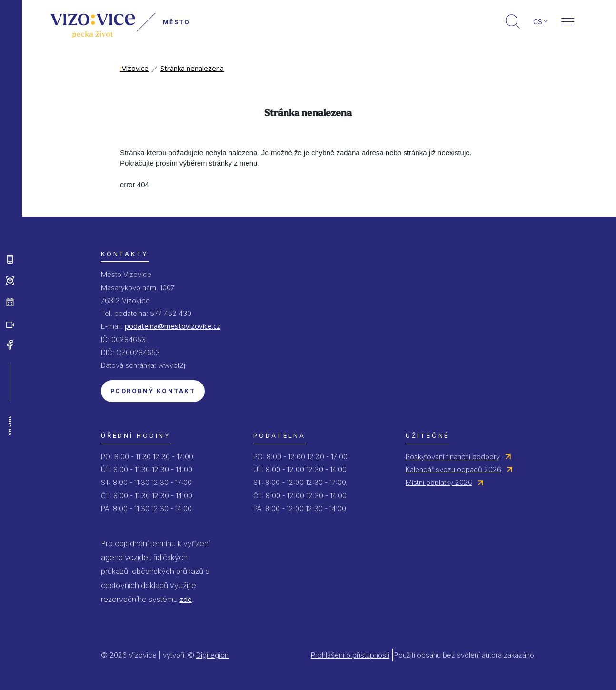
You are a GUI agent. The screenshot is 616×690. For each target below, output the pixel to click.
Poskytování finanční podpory (453, 457)
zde (186, 599)
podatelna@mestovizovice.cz (173, 326)
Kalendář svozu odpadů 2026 (453, 469)
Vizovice (134, 68)
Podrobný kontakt (153, 391)
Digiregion (212, 655)
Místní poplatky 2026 (439, 482)
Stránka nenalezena (192, 68)
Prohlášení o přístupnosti (350, 655)
